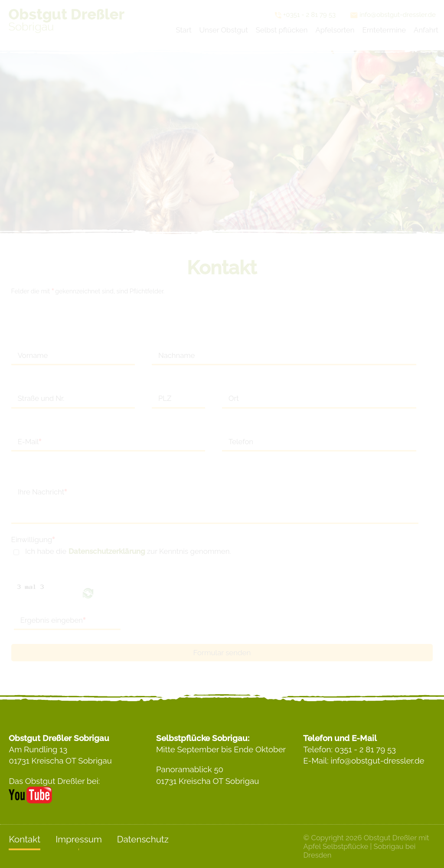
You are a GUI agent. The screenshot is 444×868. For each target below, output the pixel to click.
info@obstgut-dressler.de (393, 15)
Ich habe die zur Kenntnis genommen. (128, 551)
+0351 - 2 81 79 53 (305, 15)
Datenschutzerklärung (107, 551)
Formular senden (222, 653)
